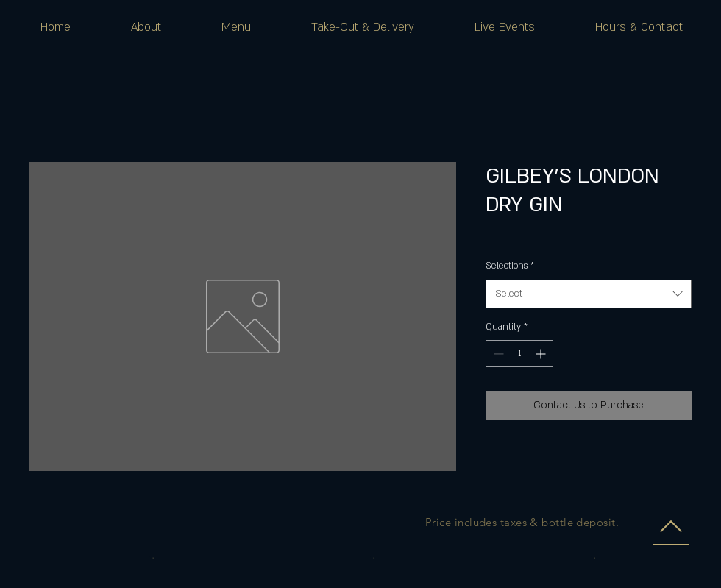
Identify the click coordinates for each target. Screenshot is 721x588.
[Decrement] (497, 354)
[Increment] (542, 354)
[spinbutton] (519, 354)
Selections (510, 266)
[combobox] (589, 294)
